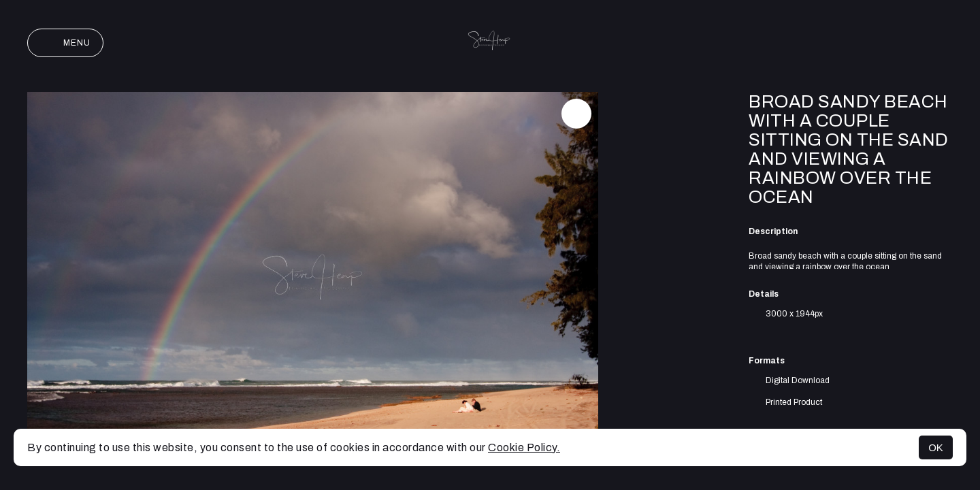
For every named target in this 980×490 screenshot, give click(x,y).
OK (936, 447)
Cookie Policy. (524, 447)
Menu (65, 43)
